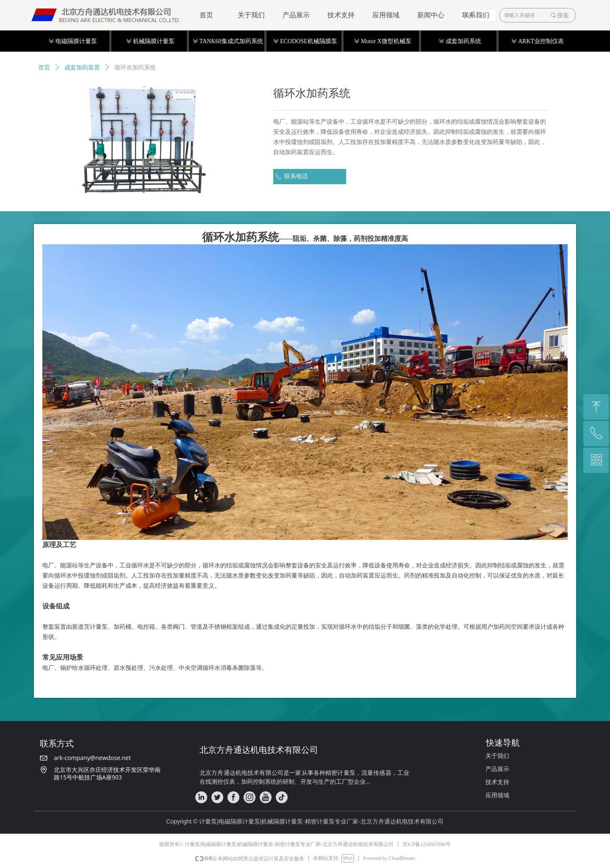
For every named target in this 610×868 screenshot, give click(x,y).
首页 (44, 68)
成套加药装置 (82, 68)
